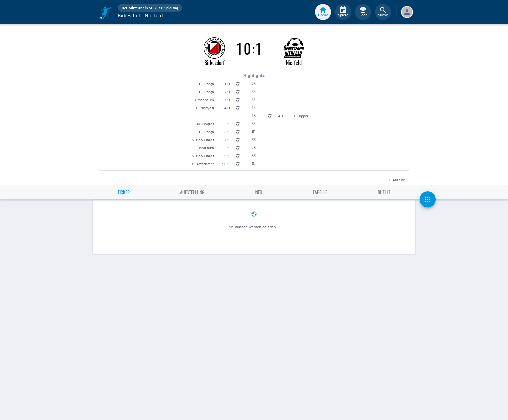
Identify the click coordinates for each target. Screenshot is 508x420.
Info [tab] (258, 192)
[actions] (428, 199)
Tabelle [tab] (320, 192)
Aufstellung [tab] (192, 192)
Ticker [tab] (124, 192)
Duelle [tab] (384, 192)
